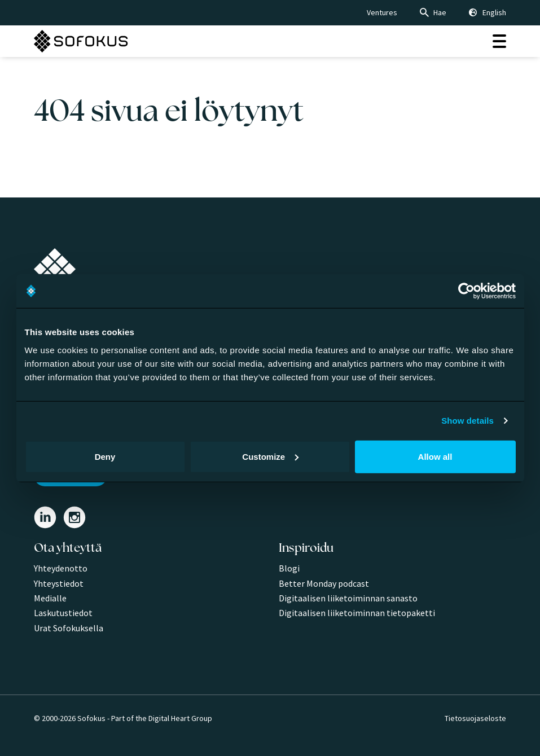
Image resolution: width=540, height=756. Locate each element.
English (494, 12)
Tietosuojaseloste (475, 718)
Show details (467, 421)
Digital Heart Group (180, 718)
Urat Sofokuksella (69, 628)
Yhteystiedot (59, 583)
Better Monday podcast (324, 583)
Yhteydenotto (61, 568)
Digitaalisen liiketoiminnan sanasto (348, 598)
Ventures (382, 12)
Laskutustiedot (63, 613)
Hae (440, 12)
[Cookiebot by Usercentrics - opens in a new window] (466, 291)
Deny (105, 456)
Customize (270, 456)
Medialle (50, 598)
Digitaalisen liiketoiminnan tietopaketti (357, 613)
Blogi (289, 568)
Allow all (435, 456)
